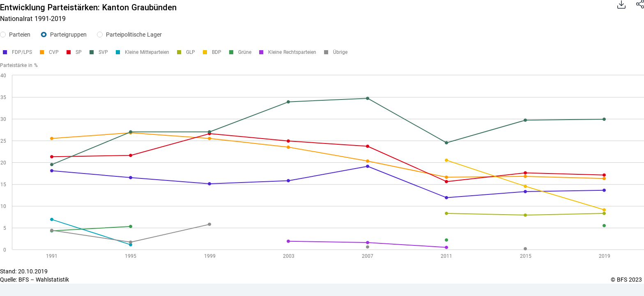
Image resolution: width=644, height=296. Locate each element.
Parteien (20, 35)
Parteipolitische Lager (134, 35)
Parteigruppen (68, 35)
